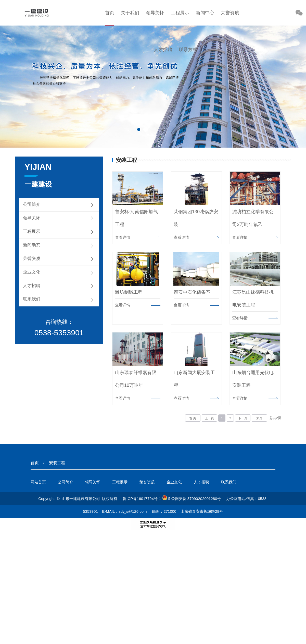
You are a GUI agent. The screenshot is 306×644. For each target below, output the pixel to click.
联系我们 (32, 299)
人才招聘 (163, 50)
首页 (110, 13)
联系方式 (188, 50)
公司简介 (32, 204)
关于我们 (130, 13)
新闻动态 (32, 245)
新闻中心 (205, 13)
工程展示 (180, 13)
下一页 (243, 419)
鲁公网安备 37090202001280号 (192, 499)
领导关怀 (155, 13)
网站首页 (38, 482)
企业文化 (32, 272)
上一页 (209, 419)
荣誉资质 (230, 13)
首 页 (193, 419)
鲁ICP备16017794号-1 (142, 499)
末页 (259, 419)
